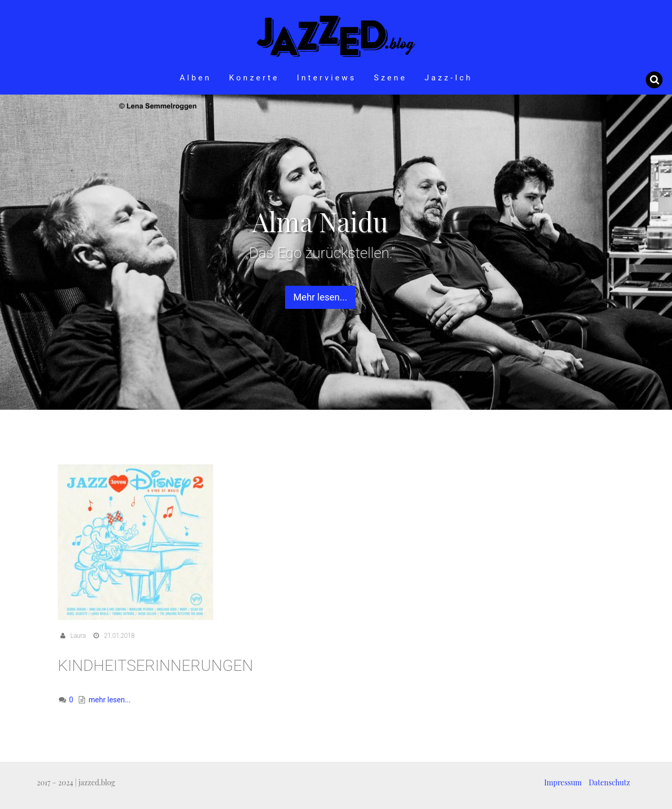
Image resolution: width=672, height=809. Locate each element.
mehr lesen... (110, 700)
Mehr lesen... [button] (321, 297)
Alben (196, 78)
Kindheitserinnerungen (155, 665)
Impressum (563, 782)
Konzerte (254, 78)
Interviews (326, 78)
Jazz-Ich (449, 78)
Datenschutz (610, 782)
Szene (390, 78)
